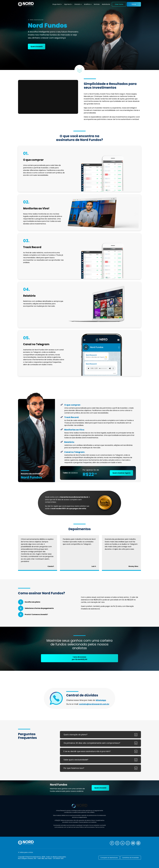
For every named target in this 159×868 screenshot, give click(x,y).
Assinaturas (106, 4)
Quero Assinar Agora (121, 473)
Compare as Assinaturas (109, 858)
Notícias (97, 4)
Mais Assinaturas (37, 20)
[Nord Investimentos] (26, 4)
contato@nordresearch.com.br (94, 704)
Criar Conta (119, 4)
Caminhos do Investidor (131, 858)
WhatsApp (101, 700)
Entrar (134, 4)
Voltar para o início (26, 852)
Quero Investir (37, 47)
